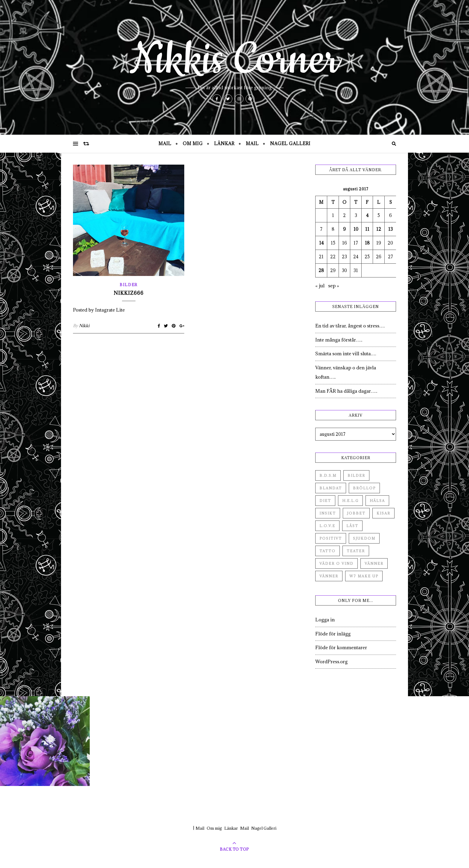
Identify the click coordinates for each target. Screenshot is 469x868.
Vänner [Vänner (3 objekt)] (329, 576)
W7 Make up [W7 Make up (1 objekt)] (364, 576)
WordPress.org (331, 661)
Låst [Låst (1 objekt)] (352, 526)
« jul (320, 286)
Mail (165, 144)
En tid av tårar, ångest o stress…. (350, 326)
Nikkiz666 (129, 293)
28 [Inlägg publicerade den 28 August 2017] (321, 270)
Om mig (193, 144)
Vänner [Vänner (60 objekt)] (374, 563)
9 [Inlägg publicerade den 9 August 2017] (344, 229)
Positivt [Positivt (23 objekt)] (331, 538)
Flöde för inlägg (333, 634)
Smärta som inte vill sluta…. (346, 353)
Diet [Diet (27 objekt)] (325, 501)
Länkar (224, 144)
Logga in (325, 620)
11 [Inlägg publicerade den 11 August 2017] (367, 229)
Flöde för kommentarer (341, 647)
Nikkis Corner (234, 60)
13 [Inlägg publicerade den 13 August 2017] (390, 229)
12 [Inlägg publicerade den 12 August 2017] (379, 229)
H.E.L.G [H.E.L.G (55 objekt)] (350, 501)
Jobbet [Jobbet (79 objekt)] (356, 513)
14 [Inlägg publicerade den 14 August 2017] (321, 243)
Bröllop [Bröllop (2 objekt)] (364, 488)
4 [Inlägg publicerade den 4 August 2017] (367, 215)
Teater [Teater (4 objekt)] (356, 551)
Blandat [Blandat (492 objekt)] (331, 488)
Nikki (84, 326)
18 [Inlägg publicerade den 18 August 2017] (367, 243)
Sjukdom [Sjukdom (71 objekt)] (364, 538)
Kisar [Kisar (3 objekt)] (383, 513)
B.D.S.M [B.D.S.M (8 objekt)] (328, 475)
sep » (334, 286)
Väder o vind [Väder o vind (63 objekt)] (336, 563)
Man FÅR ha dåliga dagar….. (346, 391)
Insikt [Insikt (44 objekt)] (328, 513)
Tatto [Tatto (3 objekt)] (328, 551)
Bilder (129, 285)
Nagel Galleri (290, 144)
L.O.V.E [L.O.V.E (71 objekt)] (327, 526)
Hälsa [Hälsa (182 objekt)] (377, 501)
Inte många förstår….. (339, 340)
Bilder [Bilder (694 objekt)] (356, 475)
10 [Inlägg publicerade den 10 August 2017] (356, 229)
